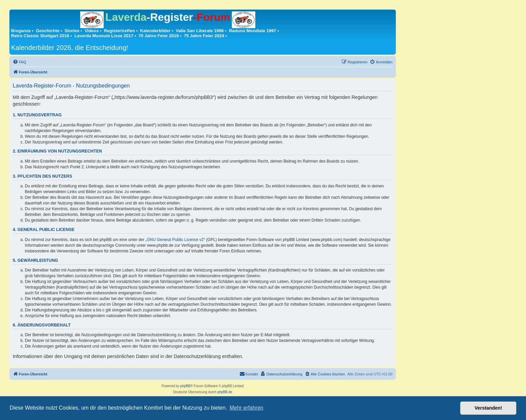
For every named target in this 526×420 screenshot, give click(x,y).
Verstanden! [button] (488, 408)
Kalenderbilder (155, 31)
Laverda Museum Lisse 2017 (104, 36)
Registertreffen (119, 31)
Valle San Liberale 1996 (200, 31)
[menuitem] (19, 62)
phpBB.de (225, 392)
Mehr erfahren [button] (246, 408)
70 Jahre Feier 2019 (159, 36)
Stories (72, 31)
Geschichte (48, 31)
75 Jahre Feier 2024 (204, 36)
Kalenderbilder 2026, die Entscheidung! (70, 48)
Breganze (21, 31)
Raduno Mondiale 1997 (252, 31)
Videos (92, 31)
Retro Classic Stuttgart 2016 (40, 36)
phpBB (185, 386)
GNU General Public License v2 (175, 240)
